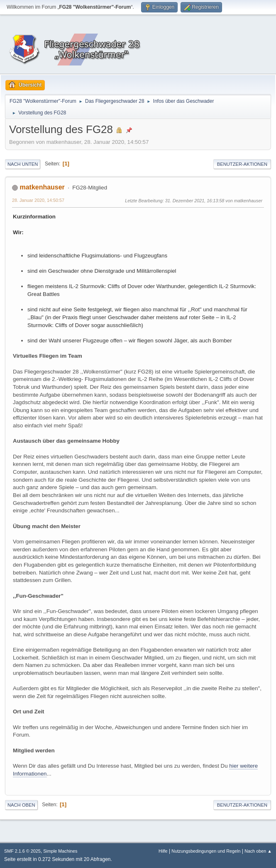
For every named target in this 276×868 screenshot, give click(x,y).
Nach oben (21, 805)
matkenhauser (42, 187)
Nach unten (23, 164)
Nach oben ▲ (258, 851)
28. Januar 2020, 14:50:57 (38, 200)
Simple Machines (60, 851)
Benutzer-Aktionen (242, 164)
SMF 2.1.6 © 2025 (22, 851)
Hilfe (163, 851)
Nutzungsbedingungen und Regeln (206, 851)
